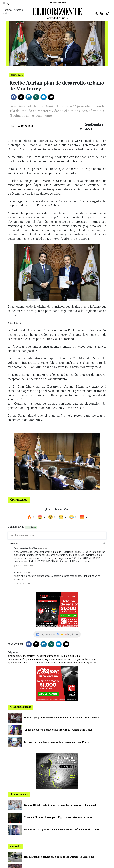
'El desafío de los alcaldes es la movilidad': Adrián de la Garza (58, 730)
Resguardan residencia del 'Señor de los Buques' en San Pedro (59, 857)
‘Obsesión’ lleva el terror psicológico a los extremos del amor (58, 817)
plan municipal (72, 656)
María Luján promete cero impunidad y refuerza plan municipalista (62, 718)
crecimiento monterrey (43, 663)
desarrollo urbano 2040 (49, 656)
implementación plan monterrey (25, 659)
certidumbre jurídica (85, 663)
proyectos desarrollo (85, 659)
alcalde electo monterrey (21, 656)
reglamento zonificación (58, 659)
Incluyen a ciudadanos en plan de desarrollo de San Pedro (57, 742)
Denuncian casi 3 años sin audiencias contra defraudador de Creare (62, 829)
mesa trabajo (65, 663)
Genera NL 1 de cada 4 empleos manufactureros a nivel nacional (60, 805)
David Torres (24, 126)
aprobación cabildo (18, 663)
